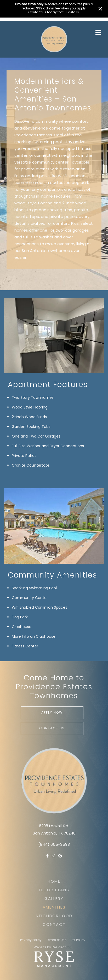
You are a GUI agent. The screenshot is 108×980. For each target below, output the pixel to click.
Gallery (54, 899)
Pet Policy (78, 940)
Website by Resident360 (53, 948)
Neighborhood (54, 916)
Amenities (54, 908)
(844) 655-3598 (54, 845)
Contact (54, 925)
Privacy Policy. (31, 940)
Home (54, 882)
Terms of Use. (57, 940)
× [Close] (100, 9)
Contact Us (52, 729)
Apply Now (52, 713)
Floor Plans (54, 890)
